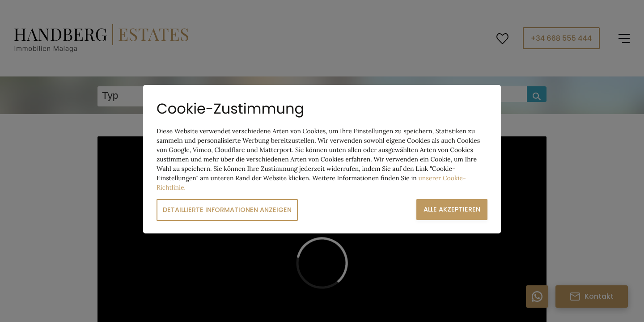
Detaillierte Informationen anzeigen (227, 210)
